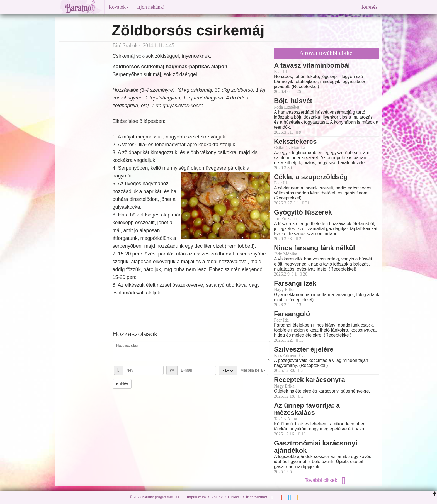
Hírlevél (234, 497)
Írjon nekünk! (151, 7)
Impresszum (196, 497)
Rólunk (217, 497)
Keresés (369, 7)
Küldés (122, 384)
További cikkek (327, 480)
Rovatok (119, 7)
